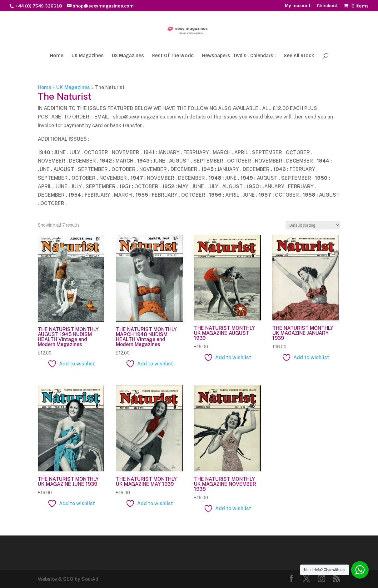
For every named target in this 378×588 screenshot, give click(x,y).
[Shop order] (313, 225)
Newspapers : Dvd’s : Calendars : (239, 56)
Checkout (327, 6)
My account (298, 6)
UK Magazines (88, 56)
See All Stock (299, 56)
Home (57, 56)
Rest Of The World (173, 56)
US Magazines (128, 56)
